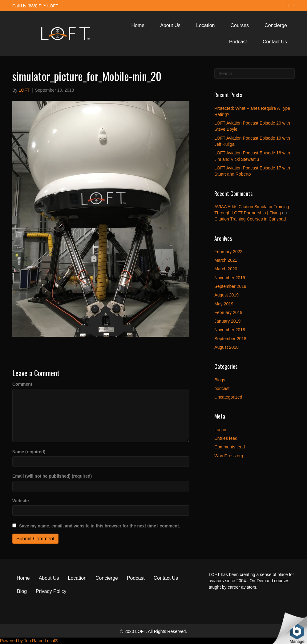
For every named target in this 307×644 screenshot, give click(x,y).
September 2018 (230, 339)
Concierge (276, 25)
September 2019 (230, 286)
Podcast (238, 42)
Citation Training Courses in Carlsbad (250, 219)
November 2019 (230, 278)
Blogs (220, 380)
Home (138, 25)
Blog (22, 591)
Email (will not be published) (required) (52, 476)
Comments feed (230, 447)
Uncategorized (228, 397)
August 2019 (226, 295)
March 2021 (226, 260)
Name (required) (29, 452)
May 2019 (224, 304)
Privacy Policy (51, 591)
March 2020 (226, 269)
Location (206, 25)
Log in (220, 430)
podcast (222, 388)
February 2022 (228, 252)
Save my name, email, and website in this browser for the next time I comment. (100, 526)
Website (20, 501)
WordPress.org (229, 456)
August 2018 (226, 347)
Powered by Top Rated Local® (29, 641)
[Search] (254, 74)
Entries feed (226, 438)
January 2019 (227, 321)
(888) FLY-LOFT (43, 6)
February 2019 (228, 312)
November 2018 (230, 330)
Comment (22, 384)
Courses (240, 25)
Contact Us (275, 42)
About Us (170, 25)
